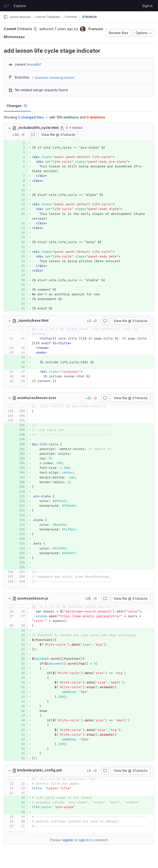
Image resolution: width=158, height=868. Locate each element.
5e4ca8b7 (34, 64)
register (68, 840)
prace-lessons (21, 17)
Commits (71, 17)
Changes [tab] (17, 106)
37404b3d (89, 17)
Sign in (147, 6)
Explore (20, 6)
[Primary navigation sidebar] (6, 17)
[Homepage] (6, 6)
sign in (84, 840)
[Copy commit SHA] (36, 29)
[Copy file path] (62, 128)
